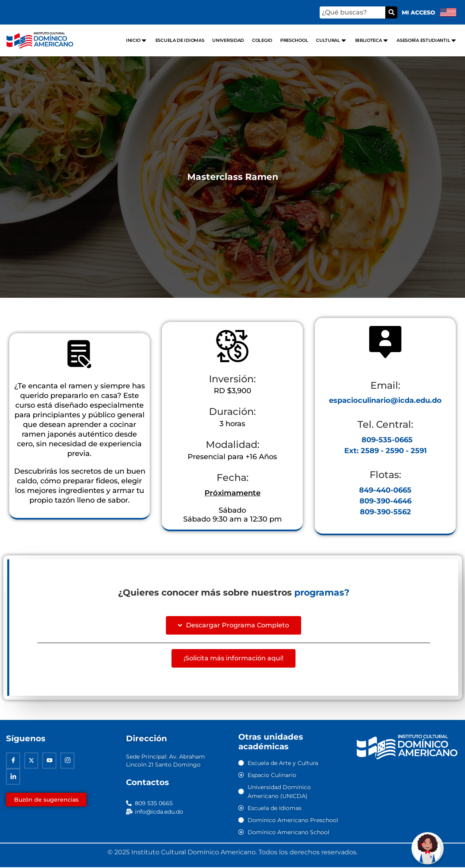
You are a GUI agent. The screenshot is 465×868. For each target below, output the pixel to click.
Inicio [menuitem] (137, 40)
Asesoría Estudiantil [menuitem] (427, 40)
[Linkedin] (13, 777)
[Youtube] (49, 761)
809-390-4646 (385, 501)
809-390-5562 (385, 512)
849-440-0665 (385, 490)
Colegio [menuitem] (262, 40)
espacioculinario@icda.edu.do (385, 400)
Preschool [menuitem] (294, 40)
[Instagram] (67, 761)
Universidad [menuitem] (228, 40)
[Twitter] (31, 761)
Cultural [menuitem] (331, 40)
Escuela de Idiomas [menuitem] (180, 40)
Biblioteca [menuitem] (372, 40)
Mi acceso (418, 12)
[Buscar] (391, 12)
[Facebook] (13, 761)
